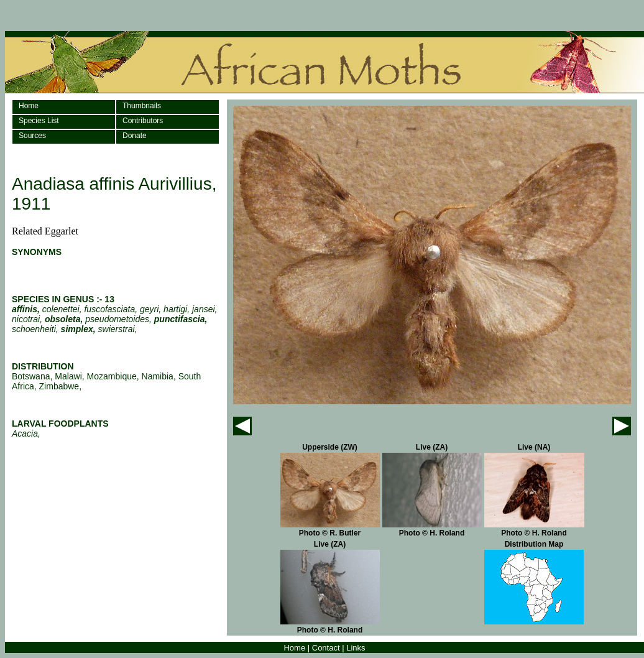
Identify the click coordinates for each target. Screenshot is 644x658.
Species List (39, 121)
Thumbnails (142, 106)
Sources (32, 136)
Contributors (143, 121)
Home (29, 106)
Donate (135, 136)
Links (356, 648)
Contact (326, 648)
